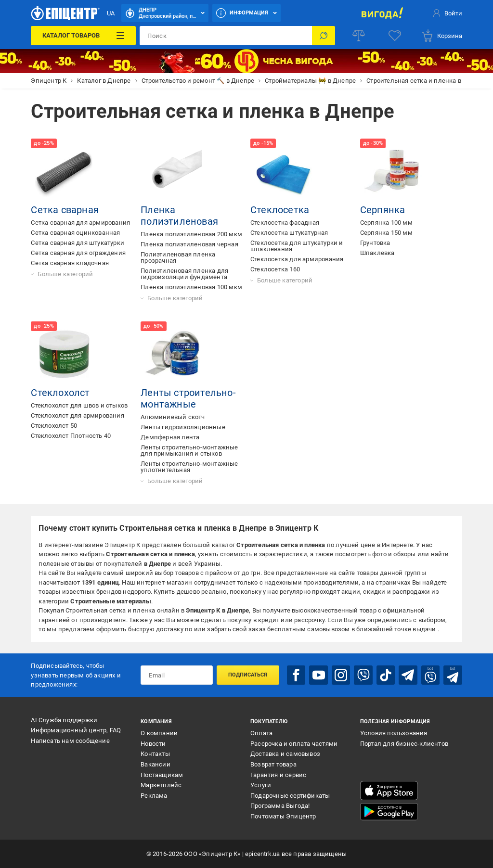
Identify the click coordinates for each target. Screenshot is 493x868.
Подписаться (248, 675)
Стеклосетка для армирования (297, 259)
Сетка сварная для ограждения (78, 253)
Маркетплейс (161, 785)
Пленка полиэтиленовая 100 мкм (191, 287)
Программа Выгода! (280, 806)
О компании (159, 733)
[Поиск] (324, 36)
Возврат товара (273, 764)
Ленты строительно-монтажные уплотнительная (189, 467)
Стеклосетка (280, 210)
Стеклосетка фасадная (285, 223)
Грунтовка (375, 243)
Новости (153, 744)
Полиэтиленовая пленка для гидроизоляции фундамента (184, 274)
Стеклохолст (60, 393)
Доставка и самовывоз (285, 754)
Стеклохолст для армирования (77, 415)
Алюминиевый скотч (173, 417)
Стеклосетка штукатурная (289, 233)
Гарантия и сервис (278, 775)
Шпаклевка (377, 253)
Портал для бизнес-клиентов (404, 744)
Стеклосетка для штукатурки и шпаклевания (297, 246)
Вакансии (156, 764)
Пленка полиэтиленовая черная (189, 244)
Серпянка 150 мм (386, 233)
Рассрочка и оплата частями (294, 744)
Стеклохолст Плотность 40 (71, 436)
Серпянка (383, 210)
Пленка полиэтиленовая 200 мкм (191, 234)
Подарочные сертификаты (290, 796)
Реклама (154, 796)
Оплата (261, 733)
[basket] (441, 36)
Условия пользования (394, 733)
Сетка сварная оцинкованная (75, 233)
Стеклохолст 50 (54, 426)
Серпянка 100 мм (386, 223)
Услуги (261, 785)
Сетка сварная (65, 210)
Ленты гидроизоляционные (183, 427)
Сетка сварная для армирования (80, 223)
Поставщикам (162, 775)
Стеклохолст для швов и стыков (79, 405)
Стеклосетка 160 (275, 269)
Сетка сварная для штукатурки (78, 243)
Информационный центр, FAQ (76, 730)
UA (111, 13)
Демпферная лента (170, 437)
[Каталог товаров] (83, 36)
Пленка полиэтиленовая (179, 216)
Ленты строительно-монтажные (188, 398)
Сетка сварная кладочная (70, 263)
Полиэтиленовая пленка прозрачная (178, 257)
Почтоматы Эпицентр (283, 816)
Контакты (155, 754)
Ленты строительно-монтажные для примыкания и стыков (189, 450)
